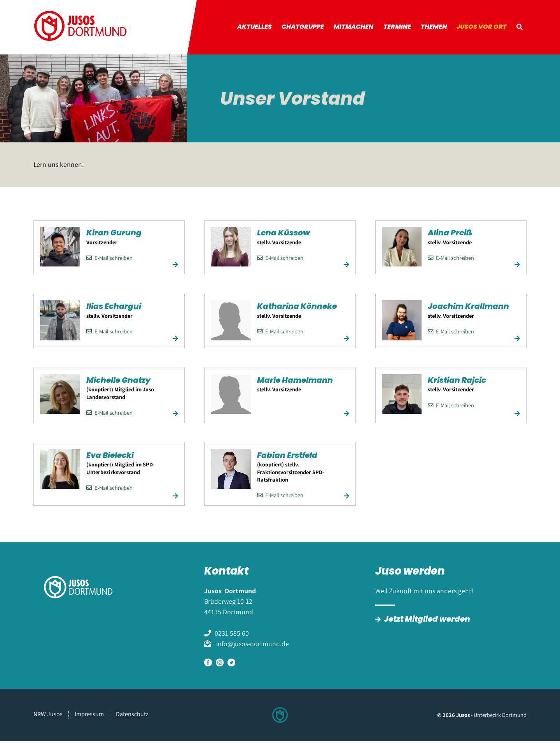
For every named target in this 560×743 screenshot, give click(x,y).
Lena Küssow (283, 235)
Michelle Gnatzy (118, 382)
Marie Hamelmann (295, 382)
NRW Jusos (48, 716)
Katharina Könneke (297, 309)
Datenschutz (132, 716)
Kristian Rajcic (457, 382)
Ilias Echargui (114, 309)
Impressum (89, 716)
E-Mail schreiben (109, 260)
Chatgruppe (309, 28)
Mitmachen (359, 28)
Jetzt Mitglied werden (427, 621)
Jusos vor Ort (483, 28)
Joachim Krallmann (468, 309)
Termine (401, 28)
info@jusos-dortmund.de (252, 646)
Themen (437, 28)
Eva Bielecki (110, 457)
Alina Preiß (450, 235)
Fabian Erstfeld (287, 457)
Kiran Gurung (114, 235)
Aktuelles (262, 28)
